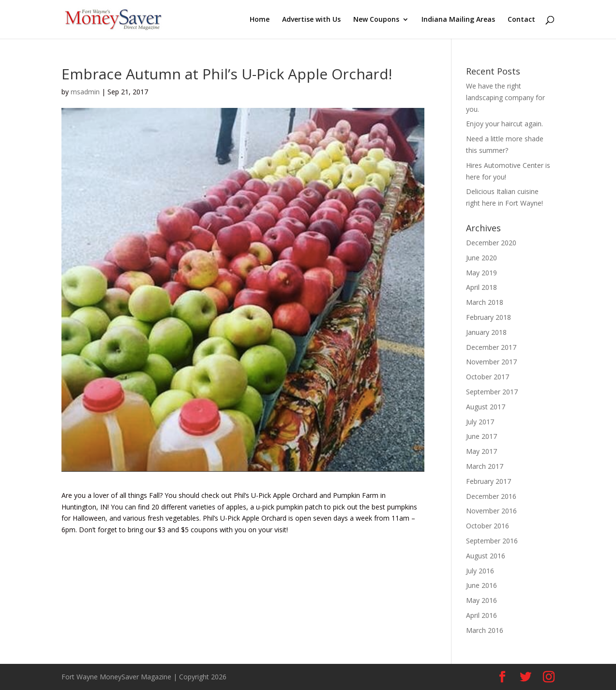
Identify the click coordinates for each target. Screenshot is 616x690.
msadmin (85, 92)
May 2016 (481, 600)
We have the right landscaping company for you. (505, 97)
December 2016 (491, 496)
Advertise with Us (311, 20)
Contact (521, 20)
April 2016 (481, 615)
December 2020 (491, 243)
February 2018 (488, 317)
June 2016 (481, 585)
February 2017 (488, 481)
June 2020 (481, 258)
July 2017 (480, 422)
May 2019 (481, 273)
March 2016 (485, 630)
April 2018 (481, 287)
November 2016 (491, 511)
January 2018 (486, 332)
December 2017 (491, 347)
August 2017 (486, 407)
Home (260, 20)
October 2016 (488, 526)
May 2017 (481, 451)
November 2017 (491, 362)
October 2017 (488, 377)
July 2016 (480, 571)
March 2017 (485, 466)
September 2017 (492, 392)
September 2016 (492, 541)
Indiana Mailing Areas (458, 20)
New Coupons (376, 20)
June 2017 (481, 436)
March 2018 (485, 302)
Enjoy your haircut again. (504, 124)
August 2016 (486, 556)
